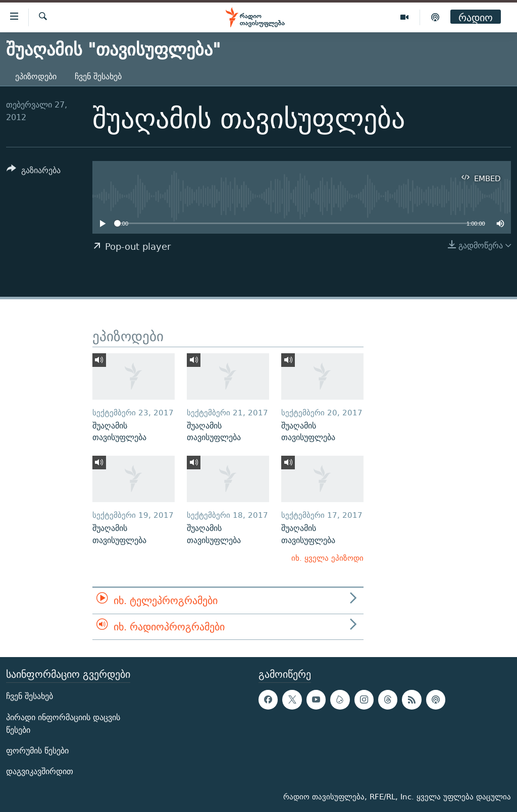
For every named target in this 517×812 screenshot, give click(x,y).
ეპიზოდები (36, 76)
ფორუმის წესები (37, 751)
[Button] (34, 172)
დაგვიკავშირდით (40, 771)
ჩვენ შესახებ (98, 76)
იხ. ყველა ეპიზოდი (327, 558)
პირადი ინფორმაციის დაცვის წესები (63, 724)
